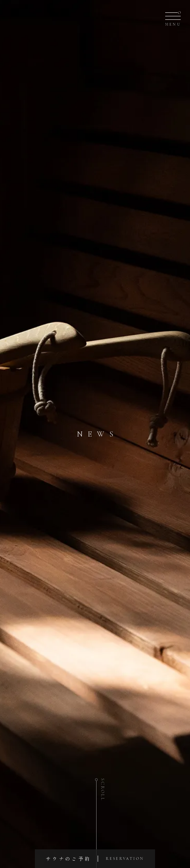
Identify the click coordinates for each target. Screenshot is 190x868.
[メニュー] (173, 18)
